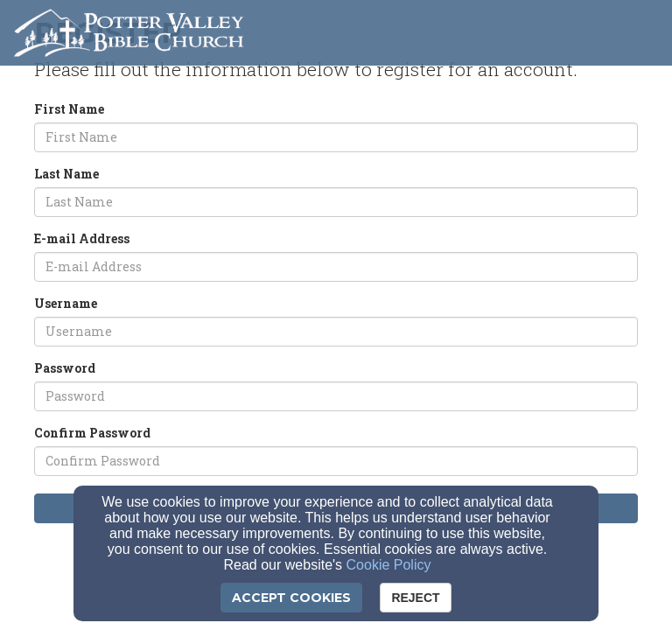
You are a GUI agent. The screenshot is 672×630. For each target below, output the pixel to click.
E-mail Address (82, 238)
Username (66, 303)
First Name (69, 109)
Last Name (66, 174)
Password (65, 368)
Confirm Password (92, 433)
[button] (638, 28)
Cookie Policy (389, 565)
